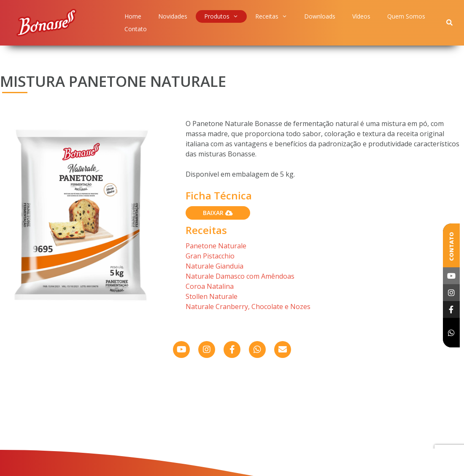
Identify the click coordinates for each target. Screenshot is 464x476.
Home (133, 16)
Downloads (320, 16)
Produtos (221, 16)
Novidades (173, 16)
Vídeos (361, 16)
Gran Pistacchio (210, 256)
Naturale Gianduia (214, 266)
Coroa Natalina (210, 286)
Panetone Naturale (216, 246)
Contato (136, 29)
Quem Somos (406, 16)
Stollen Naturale (212, 296)
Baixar (218, 213)
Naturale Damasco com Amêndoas (240, 276)
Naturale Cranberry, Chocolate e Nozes (248, 307)
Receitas (271, 16)
